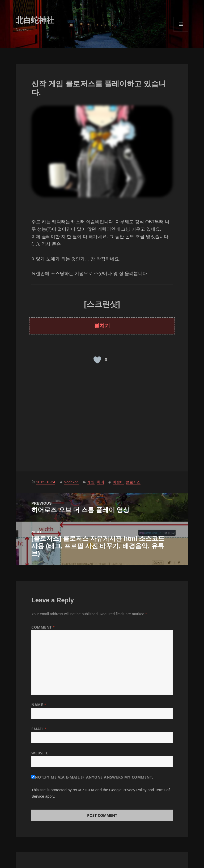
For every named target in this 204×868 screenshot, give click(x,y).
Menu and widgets (181, 31)
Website (40, 753)
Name (39, 705)
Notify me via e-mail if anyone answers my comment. (92, 777)
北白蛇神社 (35, 20)
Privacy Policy (135, 790)
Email (39, 729)
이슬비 (118, 482)
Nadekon (71, 482)
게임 (91, 482)
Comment (43, 627)
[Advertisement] (102, 416)
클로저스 (133, 482)
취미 (100, 482)
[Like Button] (97, 360)
